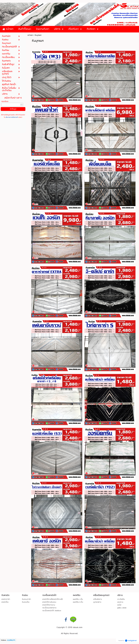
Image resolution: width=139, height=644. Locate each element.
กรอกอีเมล (5, 101)
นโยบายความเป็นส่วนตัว (12, 117)
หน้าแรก (30, 35)
